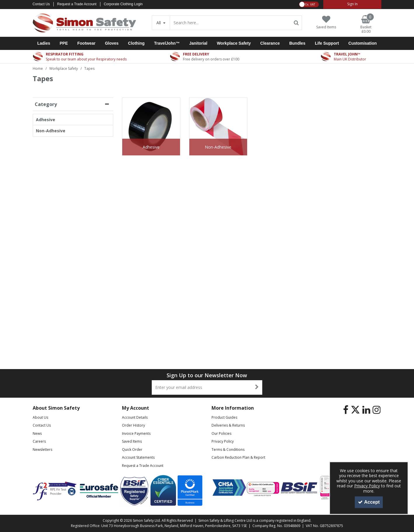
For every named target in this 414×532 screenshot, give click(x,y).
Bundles (297, 43)
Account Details (135, 417)
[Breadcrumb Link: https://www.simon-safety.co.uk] (38, 68)
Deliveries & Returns (228, 425)
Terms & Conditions (228, 450)
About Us (40, 417)
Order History (133, 425)
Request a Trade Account (77, 4)
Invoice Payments (136, 433)
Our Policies (221, 433)
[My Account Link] (352, 4)
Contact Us (41, 4)
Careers (39, 441)
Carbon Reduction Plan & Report (238, 457)
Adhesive (46, 120)
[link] (346, 410)
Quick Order (132, 450)
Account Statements (138, 457)
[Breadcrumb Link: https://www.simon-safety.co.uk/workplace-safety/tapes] (89, 68)
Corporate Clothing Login (123, 4)
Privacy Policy (223, 441)
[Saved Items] (326, 22)
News (37, 433)
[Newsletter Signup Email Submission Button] (257, 387)
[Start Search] (296, 23)
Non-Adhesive (51, 131)
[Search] (230, 23)
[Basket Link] (366, 25)
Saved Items (132, 441)
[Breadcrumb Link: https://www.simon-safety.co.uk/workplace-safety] (64, 68)
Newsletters (42, 450)
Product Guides (224, 417)
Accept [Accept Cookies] (369, 502)
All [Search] (159, 23)
